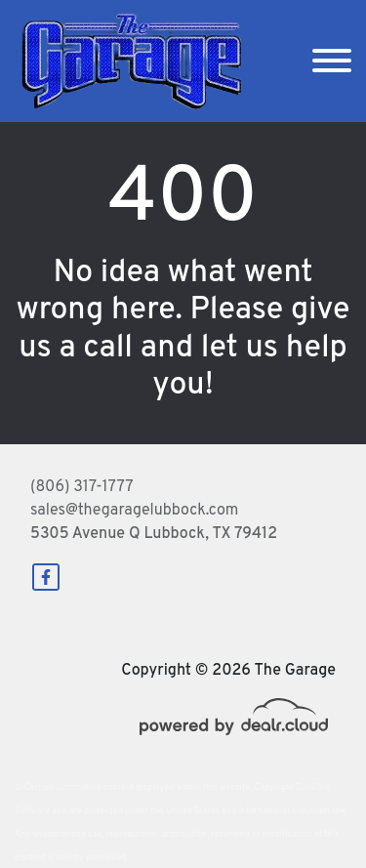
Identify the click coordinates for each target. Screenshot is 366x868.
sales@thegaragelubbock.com (134, 511)
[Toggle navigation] (332, 61)
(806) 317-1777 (82, 487)
